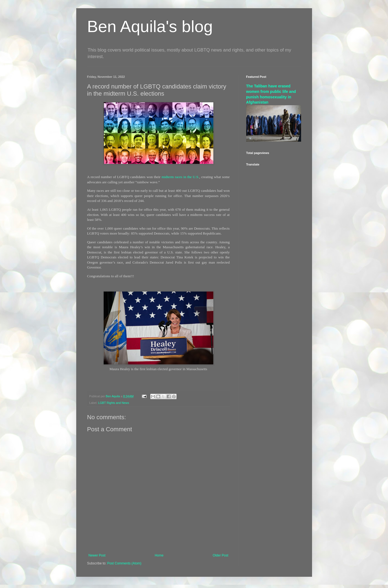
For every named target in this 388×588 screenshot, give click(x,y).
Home (159, 555)
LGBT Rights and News (114, 403)
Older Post (221, 555)
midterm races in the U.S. (180, 177)
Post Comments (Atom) (124, 563)
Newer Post (97, 555)
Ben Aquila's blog (150, 26)
